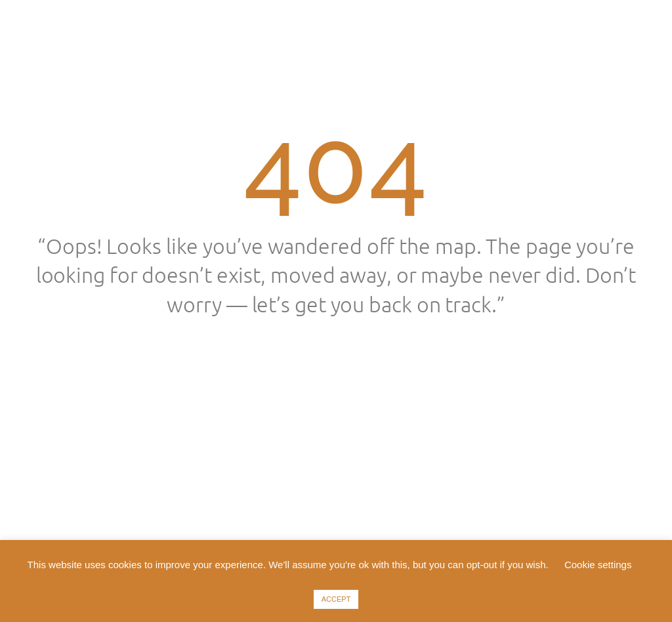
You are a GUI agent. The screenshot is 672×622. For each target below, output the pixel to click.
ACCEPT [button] (336, 599)
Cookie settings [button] (598, 565)
